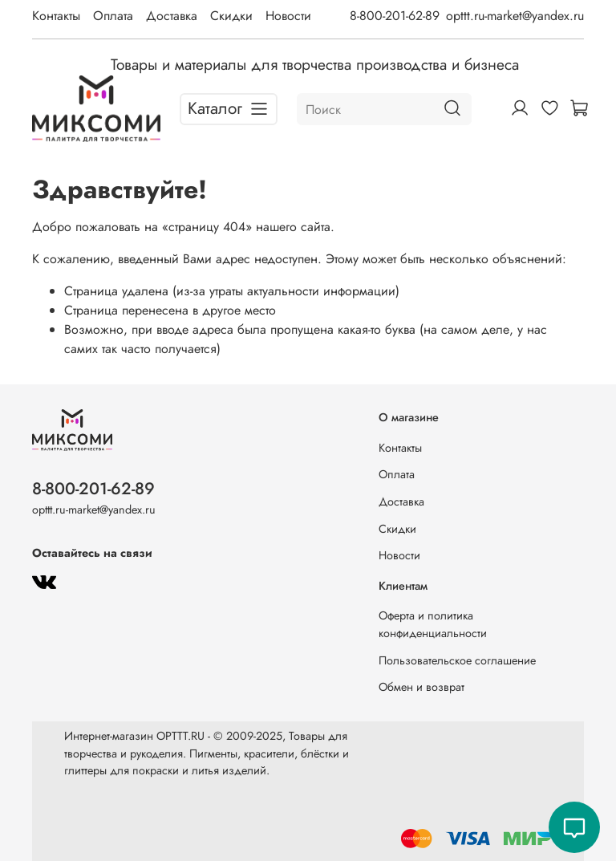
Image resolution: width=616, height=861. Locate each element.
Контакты (56, 16)
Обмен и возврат (421, 687)
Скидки (231, 16)
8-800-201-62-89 (395, 16)
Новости (288, 16)
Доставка (172, 16)
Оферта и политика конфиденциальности (433, 624)
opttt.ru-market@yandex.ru (515, 16)
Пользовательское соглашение (457, 660)
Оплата (113, 16)
